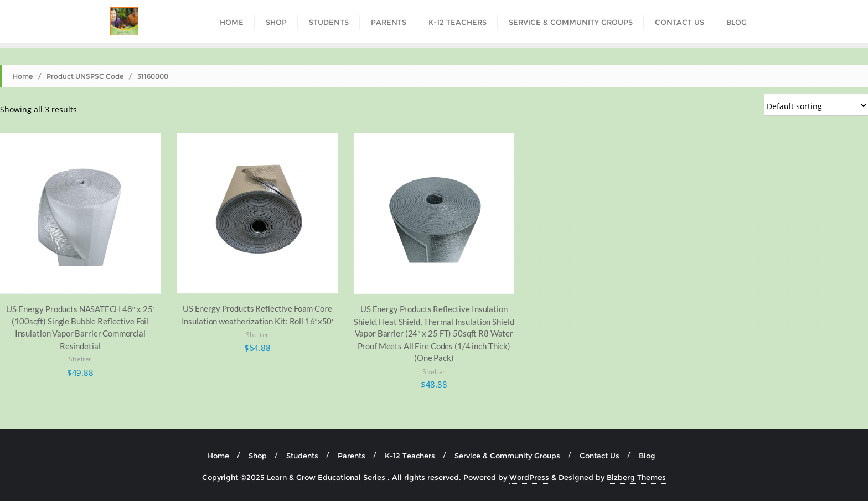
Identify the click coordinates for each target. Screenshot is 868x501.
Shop (258, 456)
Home (23, 76)
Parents (352, 456)
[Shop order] (816, 105)
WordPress (529, 477)
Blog (647, 456)
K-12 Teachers (410, 456)
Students (302, 456)
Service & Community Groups (507, 456)
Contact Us (600, 456)
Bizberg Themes (636, 477)
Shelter (80, 360)
